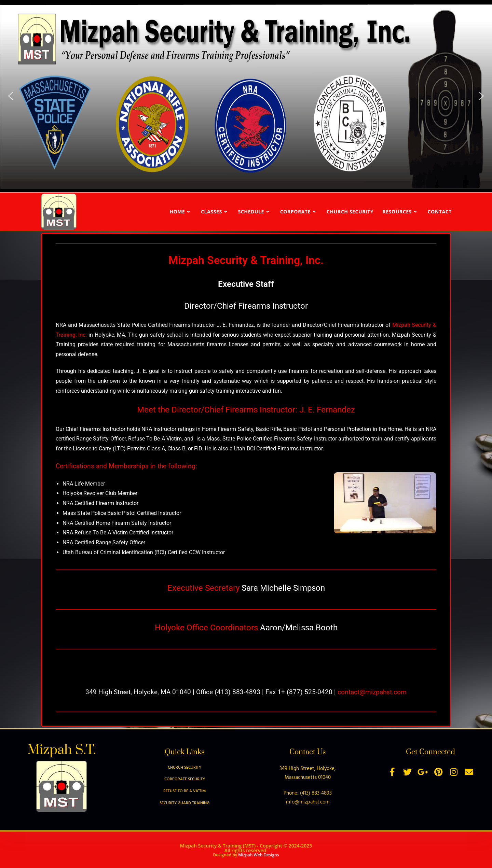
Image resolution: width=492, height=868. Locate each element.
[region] (246, 96)
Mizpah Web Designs (258, 855)
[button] (11, 96)
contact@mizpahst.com (372, 692)
